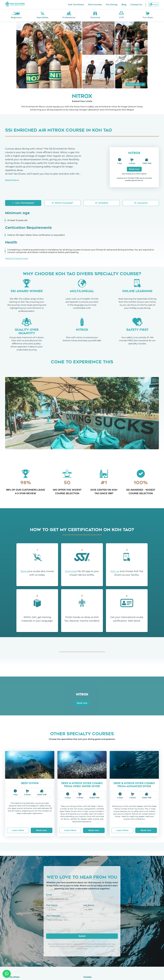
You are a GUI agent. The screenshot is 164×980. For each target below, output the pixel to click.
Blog (124, 5)
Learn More (18, 830)
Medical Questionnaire (17, 258)
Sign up (115, 571)
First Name (52, 905)
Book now (134, 169)
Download (71, 571)
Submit (82, 936)
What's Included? (62, 203)
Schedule (102, 203)
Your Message (53, 916)
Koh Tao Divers (76, 5)
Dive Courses (95, 5)
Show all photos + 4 (135, 84)
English (154, 5)
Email (49, 895)
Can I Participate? (23, 203)
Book (24, 571)
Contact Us (136, 5)
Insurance (141, 203)
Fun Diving (112, 5)
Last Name (89, 905)
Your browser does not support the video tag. (82, 413)
